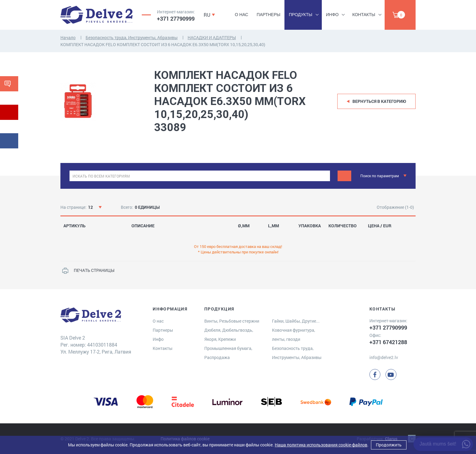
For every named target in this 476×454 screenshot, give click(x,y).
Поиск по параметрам (380, 176)
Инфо (332, 15)
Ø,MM (244, 226)
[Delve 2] (97, 15)
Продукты (300, 15)
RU (207, 15)
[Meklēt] (344, 176)
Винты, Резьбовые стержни (232, 321)
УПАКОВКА (310, 226)
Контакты (364, 15)
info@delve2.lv (384, 357)
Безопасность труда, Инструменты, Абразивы (132, 37)
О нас (242, 15)
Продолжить (389, 445)
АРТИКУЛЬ (75, 226)
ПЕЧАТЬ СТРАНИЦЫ (94, 270)
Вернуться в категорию (379, 101)
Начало (68, 37)
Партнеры (269, 15)
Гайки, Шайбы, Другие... (296, 321)
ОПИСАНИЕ (143, 226)
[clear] (325, 176)
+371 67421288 (388, 342)
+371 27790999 (176, 19)
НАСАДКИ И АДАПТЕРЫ (212, 37)
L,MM (274, 226)
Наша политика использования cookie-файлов (321, 445)
